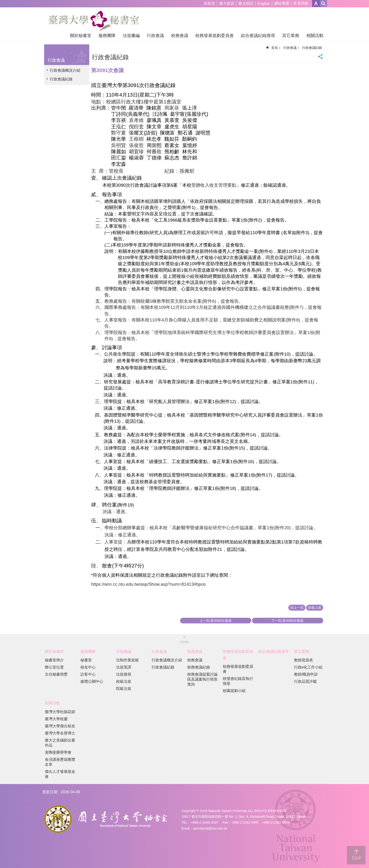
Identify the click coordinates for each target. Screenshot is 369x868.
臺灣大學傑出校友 (60, 726)
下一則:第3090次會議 (287, 621)
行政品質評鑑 (305, 681)
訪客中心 (88, 674)
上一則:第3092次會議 (215, 621)
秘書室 (86, 660)
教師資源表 (304, 660)
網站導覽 (282, 3)
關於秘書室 (81, 36)
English (264, 4)
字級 (316, 3)
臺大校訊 (246, 3)
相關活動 (315, 36)
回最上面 (315, 608)
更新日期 (50, 792)
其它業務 (291, 36)
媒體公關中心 (92, 681)
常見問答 (301, 3)
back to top (356, 855)
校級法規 (124, 681)
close (184, 642)
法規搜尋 (124, 674)
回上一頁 (297, 608)
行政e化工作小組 (308, 667)
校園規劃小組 (234, 691)
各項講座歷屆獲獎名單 (60, 762)
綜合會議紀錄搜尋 (258, 36)
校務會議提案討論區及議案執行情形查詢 (202, 679)
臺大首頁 (227, 3)
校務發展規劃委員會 (215, 36)
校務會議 (180, 36)
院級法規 (124, 689)
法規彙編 (131, 36)
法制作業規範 (127, 660)
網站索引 (323, 3)
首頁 (275, 48)
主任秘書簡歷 (56, 674)
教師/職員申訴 (306, 674)
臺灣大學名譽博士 (60, 733)
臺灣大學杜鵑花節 (60, 712)
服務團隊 (107, 36)
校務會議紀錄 (199, 667)
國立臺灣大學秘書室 (94, 21)
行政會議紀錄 (61, 79)
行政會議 (155, 36)
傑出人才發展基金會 (60, 774)
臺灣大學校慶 (56, 719)
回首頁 (209, 3)
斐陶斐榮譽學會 (58, 752)
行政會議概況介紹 (65, 70)
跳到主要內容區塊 (2, 2)
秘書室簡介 (54, 660)
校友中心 (88, 667)
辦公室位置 (54, 667)
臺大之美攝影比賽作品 (60, 743)
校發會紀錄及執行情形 (238, 681)
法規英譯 (124, 667)
